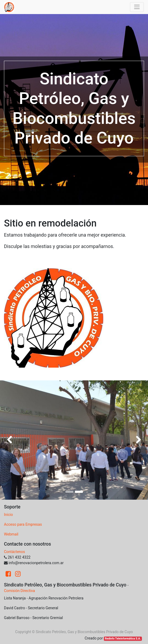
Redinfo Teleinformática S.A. (123, 639)
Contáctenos (14, 552)
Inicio (8, 515)
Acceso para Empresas (23, 524)
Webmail (11, 534)
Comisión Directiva (19, 591)
